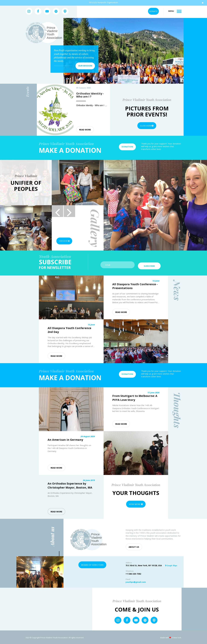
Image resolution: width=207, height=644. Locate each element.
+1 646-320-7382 (133, 573)
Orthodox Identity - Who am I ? (91, 105)
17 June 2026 (153, 392)
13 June (156, 280)
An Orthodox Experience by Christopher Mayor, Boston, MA (70, 485)
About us (134, 546)
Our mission (85, 66)
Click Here (147, 126)
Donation (127, 147)
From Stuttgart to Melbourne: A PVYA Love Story (135, 397)
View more (66, 241)
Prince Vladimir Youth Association (55, 33)
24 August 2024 (88, 435)
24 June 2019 (89, 479)
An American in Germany (65, 439)
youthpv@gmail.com (136, 581)
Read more (85, 130)
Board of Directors (92, 564)
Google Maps (171, 565)
